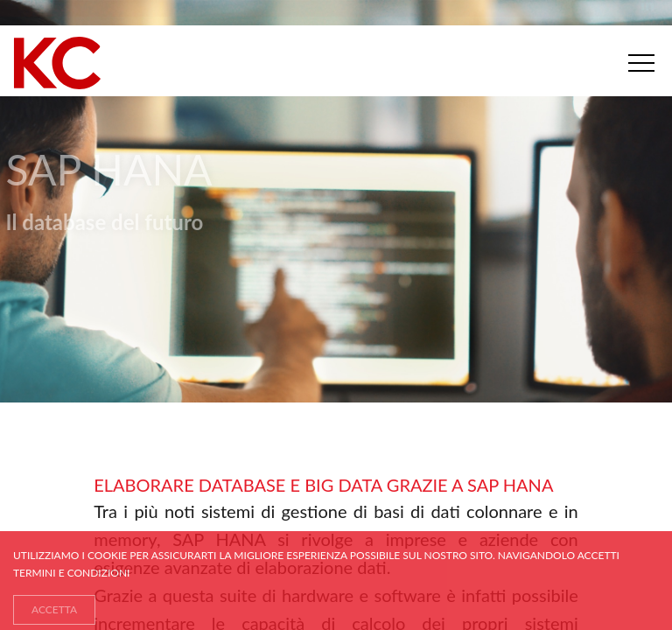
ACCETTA (54, 609)
